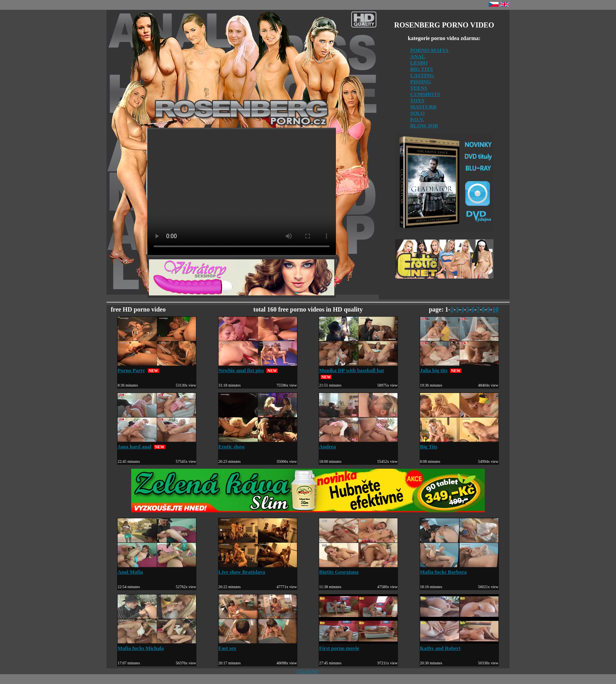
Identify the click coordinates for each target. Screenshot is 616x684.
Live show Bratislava (258, 569)
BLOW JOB (424, 126)
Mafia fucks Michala (157, 645)
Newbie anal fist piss (258, 367)
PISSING (421, 82)
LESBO (419, 63)
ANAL (418, 56)
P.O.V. (417, 119)
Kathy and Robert (459, 645)
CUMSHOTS (425, 94)
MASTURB (423, 107)
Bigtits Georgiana (358, 569)
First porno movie (358, 645)
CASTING (422, 75)
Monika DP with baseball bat (358, 367)
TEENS (419, 88)
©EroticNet (308, 671)
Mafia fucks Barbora (459, 569)
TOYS (417, 100)
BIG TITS (422, 69)
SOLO (417, 113)
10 (495, 309)
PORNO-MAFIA (429, 50)
